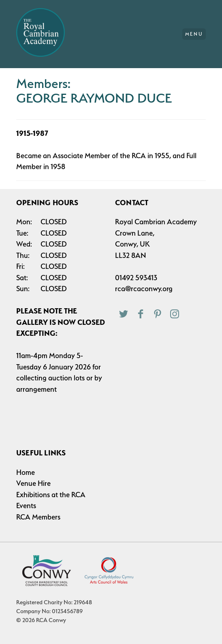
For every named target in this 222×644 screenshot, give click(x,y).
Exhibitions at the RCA (51, 495)
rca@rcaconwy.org (144, 289)
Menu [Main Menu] (194, 34)
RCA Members (38, 517)
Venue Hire (33, 483)
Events (26, 506)
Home (26, 472)
